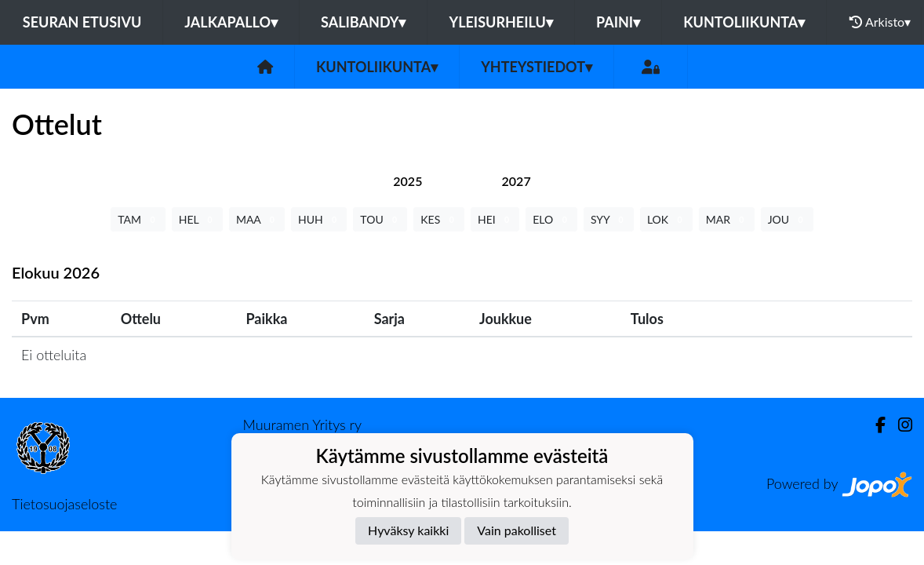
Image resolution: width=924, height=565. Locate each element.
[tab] (407, 181)
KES (439, 219)
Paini (618, 22)
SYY (609, 219)
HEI (495, 219)
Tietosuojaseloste (64, 504)
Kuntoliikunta (744, 22)
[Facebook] (874, 425)
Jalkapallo (231, 22)
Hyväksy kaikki (408, 530)
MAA (257, 219)
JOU (787, 219)
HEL (197, 219)
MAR (727, 219)
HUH (319, 219)
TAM (138, 219)
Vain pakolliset (517, 530)
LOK (666, 219)
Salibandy (363, 22)
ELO (551, 219)
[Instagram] (899, 425)
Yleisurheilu (500, 22)
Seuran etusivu (82, 22)
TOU (380, 219)
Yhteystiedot (537, 67)
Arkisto (880, 22)
